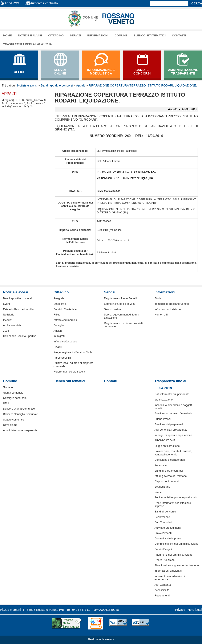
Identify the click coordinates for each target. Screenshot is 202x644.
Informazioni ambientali (168, 571)
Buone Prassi (162, 419)
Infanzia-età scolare (65, 341)
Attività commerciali (65, 320)
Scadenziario (162, 487)
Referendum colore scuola (69, 372)
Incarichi (8, 320)
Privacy (180, 610)
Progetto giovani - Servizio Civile (73, 352)
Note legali (195, 610)
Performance (162, 517)
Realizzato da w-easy (101, 639)
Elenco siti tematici (150, 35)
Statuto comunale (13, 420)
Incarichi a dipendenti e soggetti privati (173, 407)
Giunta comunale (13, 393)
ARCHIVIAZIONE (165, 440)
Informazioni (98, 35)
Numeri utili (161, 315)
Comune (121, 35)
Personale (161, 465)
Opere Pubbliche (164, 560)
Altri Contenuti (163, 585)
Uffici (6, 403)
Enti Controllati (163, 522)
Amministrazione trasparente (20, 430)
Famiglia (58, 325)
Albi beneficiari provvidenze (171, 430)
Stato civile (60, 304)
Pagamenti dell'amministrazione (173, 555)
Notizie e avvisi (30, 35)
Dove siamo (10, 425)
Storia (158, 298)
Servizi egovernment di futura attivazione (121, 316)
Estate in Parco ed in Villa (18, 309)
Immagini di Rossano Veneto (172, 304)
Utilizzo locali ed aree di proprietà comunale (73, 365)
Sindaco (8, 387)
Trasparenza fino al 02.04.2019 (27, 44)
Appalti (81, 85)
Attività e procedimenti (168, 528)
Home (7, 35)
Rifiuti (57, 315)
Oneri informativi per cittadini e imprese (173, 504)
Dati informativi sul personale (172, 394)
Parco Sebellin (62, 358)
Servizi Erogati (163, 549)
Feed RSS (12, 3)
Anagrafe (59, 298)
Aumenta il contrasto (44, 3)
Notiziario (9, 315)
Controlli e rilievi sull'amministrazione (176, 544)
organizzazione (163, 400)
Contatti (179, 35)
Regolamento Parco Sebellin (121, 298)
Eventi (7, 304)
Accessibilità (162, 590)
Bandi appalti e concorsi (57, 85)
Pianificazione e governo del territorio (177, 565)
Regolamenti (162, 595)
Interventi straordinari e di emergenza (170, 578)
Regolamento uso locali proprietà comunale (124, 325)
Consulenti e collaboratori (170, 460)
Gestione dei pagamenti (169, 424)
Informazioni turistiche (167, 309)
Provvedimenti (163, 533)
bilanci (158, 492)
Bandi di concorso (165, 512)
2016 (6, 331)
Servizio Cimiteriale (65, 309)
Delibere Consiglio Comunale (20, 414)
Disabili (58, 347)
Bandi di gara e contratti (169, 471)
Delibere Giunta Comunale (19, 409)
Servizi (75, 35)
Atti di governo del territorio (171, 476)
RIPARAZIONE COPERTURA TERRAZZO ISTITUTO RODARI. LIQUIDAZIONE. (143, 85)
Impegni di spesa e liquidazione (173, 435)
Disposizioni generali (167, 481)
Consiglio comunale (15, 398)
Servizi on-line (112, 309)
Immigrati (59, 336)
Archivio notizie (12, 325)
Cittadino (56, 35)
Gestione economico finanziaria (173, 413)
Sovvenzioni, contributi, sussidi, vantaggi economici (173, 453)
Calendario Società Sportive (20, 336)
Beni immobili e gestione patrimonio (176, 497)
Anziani (58, 331)
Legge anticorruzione (167, 446)
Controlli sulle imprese (168, 538)
